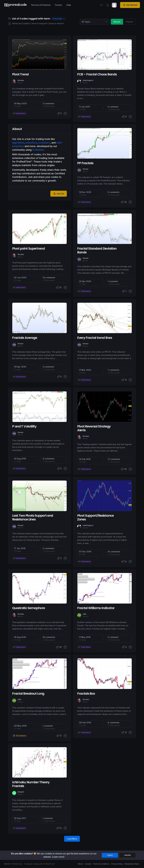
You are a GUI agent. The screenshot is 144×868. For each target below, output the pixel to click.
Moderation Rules (132, 864)
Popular (129, 22)
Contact (88, 864)
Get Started (130, 5)
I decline (127, 855)
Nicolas (21, 80)
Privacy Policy (117, 864)
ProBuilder (38, 150)
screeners (44, 143)
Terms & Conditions (101, 864)
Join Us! (59, 194)
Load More (72, 839)
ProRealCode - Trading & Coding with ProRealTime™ (33, 864)
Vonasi (85, 169)
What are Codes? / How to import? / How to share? (36, 24)
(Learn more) (58, 857)
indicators (31, 143)
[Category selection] (95, 22)
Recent (117, 22)
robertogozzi (88, 80)
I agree (110, 855)
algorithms (18, 143)
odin (84, 614)
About (80, 864)
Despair (21, 792)
